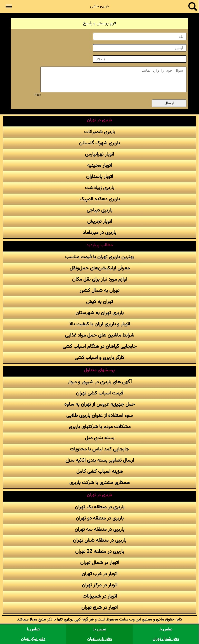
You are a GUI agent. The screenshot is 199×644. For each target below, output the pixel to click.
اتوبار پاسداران (99, 177)
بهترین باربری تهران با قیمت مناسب (100, 257)
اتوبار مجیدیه (99, 165)
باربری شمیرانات (100, 132)
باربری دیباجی (99, 210)
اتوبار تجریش (100, 221)
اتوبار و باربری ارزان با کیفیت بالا (100, 324)
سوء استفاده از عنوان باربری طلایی (99, 416)
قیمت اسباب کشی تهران (100, 393)
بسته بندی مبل (100, 438)
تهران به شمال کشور (99, 291)
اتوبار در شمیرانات (100, 596)
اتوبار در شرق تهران (99, 607)
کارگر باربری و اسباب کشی (99, 358)
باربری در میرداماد (99, 233)
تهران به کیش (99, 302)
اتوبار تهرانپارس (99, 154)
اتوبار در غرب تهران (99, 574)
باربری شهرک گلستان (99, 143)
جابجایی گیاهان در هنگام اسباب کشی (100, 346)
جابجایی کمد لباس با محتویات (99, 449)
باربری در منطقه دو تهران (100, 518)
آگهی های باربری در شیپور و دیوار (100, 382)
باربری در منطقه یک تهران (100, 507)
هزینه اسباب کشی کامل (99, 472)
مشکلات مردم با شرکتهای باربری (100, 427)
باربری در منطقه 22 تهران (100, 552)
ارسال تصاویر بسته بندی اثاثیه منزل (100, 460)
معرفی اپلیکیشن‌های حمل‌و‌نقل (100, 268)
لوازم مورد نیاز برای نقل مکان (100, 279)
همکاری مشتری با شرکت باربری (99, 483)
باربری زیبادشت (100, 188)
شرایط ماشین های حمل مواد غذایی (99, 335)
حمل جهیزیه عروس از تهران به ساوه (100, 404)
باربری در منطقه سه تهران (99, 529)
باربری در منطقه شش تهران (100, 540)
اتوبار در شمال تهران (99, 563)
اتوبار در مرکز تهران (100, 585)
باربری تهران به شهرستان (99, 313)
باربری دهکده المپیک (100, 199)
